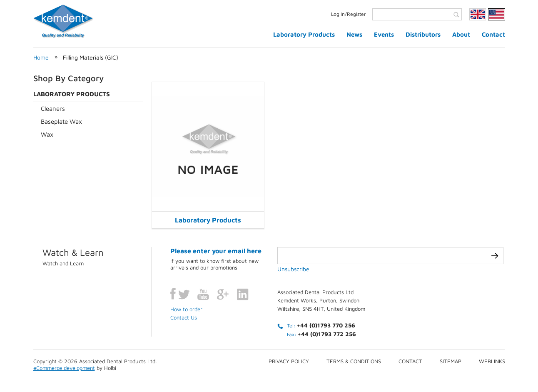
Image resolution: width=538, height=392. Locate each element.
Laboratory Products (304, 34)
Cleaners (53, 109)
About (461, 34)
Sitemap (451, 361)
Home (41, 57)
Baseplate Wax (61, 121)
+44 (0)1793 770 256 (326, 325)
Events (384, 34)
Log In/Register (349, 14)
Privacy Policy (289, 361)
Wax (47, 134)
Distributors (423, 34)
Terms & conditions (354, 361)
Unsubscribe (293, 269)
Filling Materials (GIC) (91, 57)
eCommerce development (64, 368)
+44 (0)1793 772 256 (327, 334)
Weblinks (492, 361)
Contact (493, 34)
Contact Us (184, 317)
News (354, 34)
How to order (186, 309)
